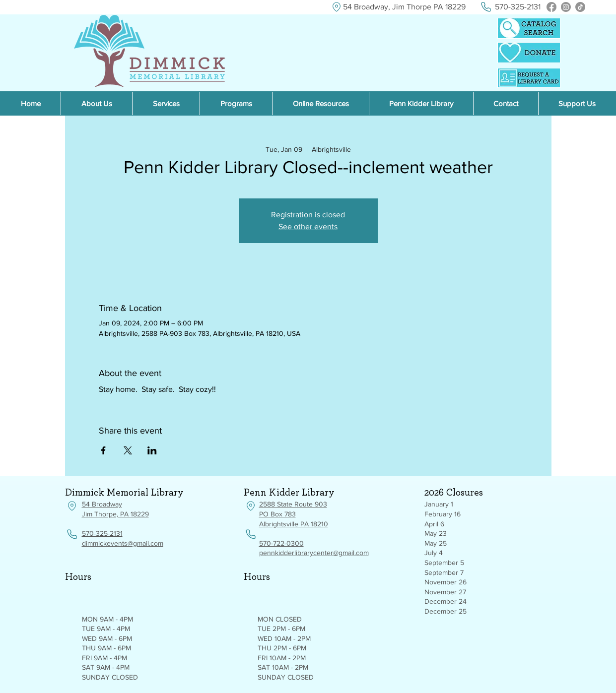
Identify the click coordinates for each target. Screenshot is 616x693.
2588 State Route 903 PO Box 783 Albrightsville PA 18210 (294, 514)
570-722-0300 (281, 543)
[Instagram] (566, 7)
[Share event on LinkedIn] (152, 450)
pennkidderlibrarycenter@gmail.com (314, 553)
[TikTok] (580, 7)
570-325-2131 (102, 533)
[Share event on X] (128, 450)
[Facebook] (551, 7)
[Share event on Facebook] (103, 450)
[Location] (337, 7)
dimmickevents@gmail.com (123, 543)
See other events (308, 226)
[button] (320, 103)
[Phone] (486, 7)
